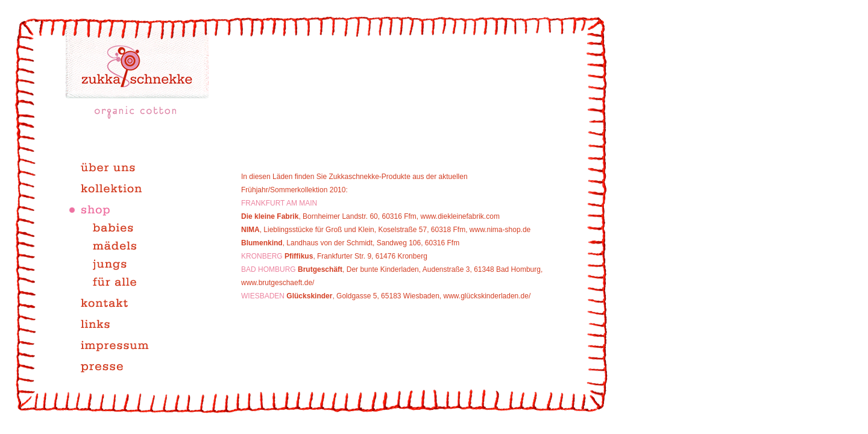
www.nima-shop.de (500, 230)
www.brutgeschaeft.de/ (278, 283)
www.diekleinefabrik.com (459, 216)
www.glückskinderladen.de (486, 296)
